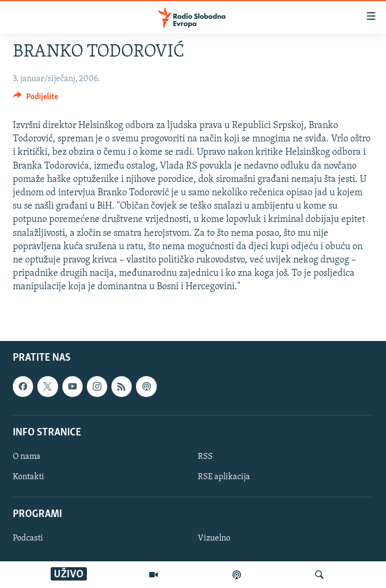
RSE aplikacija (224, 477)
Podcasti (28, 538)
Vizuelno (214, 538)
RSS (205, 456)
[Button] (36, 99)
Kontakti (29, 477)
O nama (27, 456)
